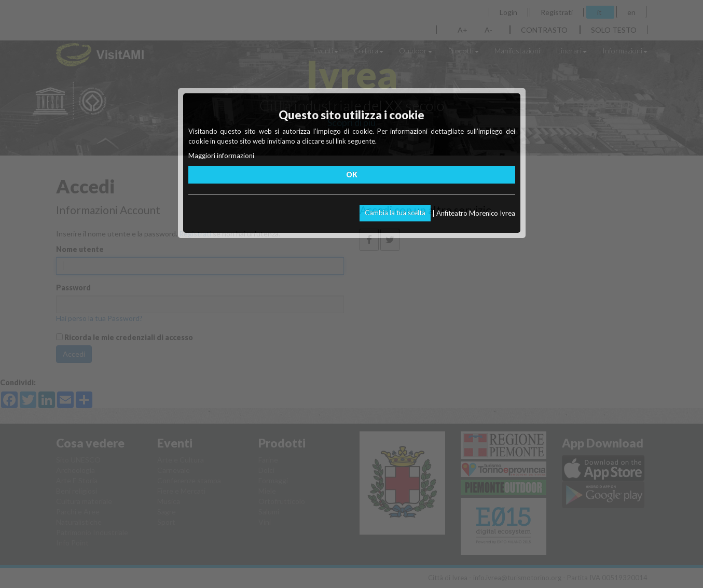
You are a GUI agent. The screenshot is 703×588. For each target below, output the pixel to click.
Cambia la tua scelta (395, 213)
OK (352, 174)
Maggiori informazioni (221, 156)
